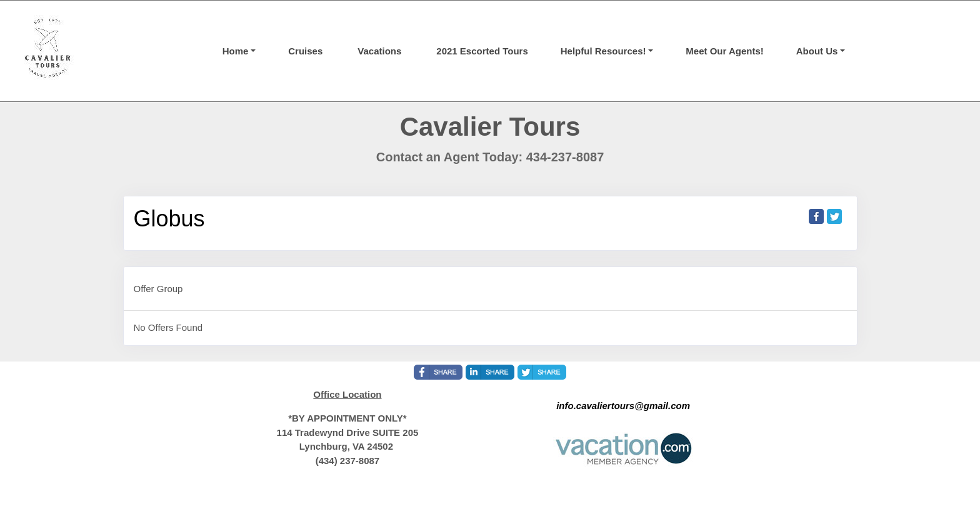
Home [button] (236, 51)
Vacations (379, 51)
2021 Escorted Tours (482, 51)
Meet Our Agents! (724, 51)
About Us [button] (817, 51)
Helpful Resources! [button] (603, 51)
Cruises (305, 51)
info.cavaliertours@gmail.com (623, 406)
